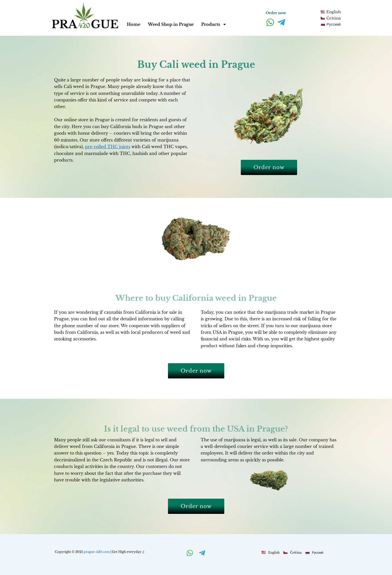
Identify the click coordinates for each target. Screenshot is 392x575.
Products (214, 24)
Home (134, 24)
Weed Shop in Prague (171, 24)
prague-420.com (97, 552)
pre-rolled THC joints (108, 147)
